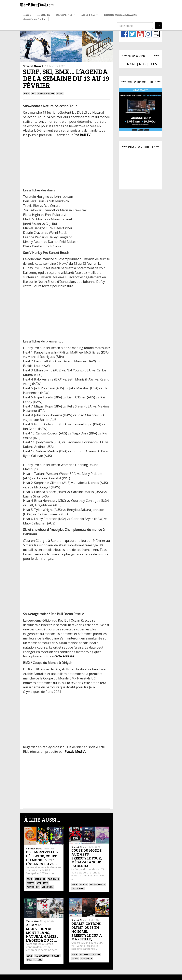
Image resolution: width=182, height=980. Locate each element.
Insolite (43, 15)
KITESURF (40, 879)
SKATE (31, 883)
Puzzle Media (74, 752)
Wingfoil (47, 887)
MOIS (143, 64)
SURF (60, 93)
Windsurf (33, 887)
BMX (27, 93)
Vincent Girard (33, 66)
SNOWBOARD (46, 93)
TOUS (153, 64)
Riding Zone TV (34, 19)
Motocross (42, 956)
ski (34, 93)
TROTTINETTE (97, 884)
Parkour (54, 879)
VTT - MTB (42, 883)
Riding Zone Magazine (121, 15)
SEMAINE (130, 64)
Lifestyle (90, 15)
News (27, 15)
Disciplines (65, 15)
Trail (39, 960)
